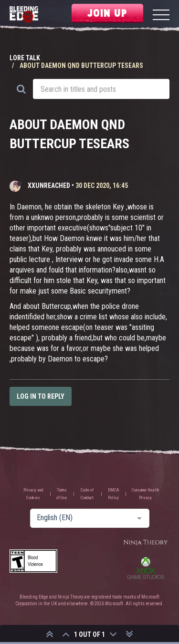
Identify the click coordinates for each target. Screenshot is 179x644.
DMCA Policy (113, 494)
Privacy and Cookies (33, 494)
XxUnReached (49, 186)
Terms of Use (62, 494)
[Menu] (161, 16)
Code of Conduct (87, 494)
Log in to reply (41, 396)
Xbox (146, 568)
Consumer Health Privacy (145, 494)
